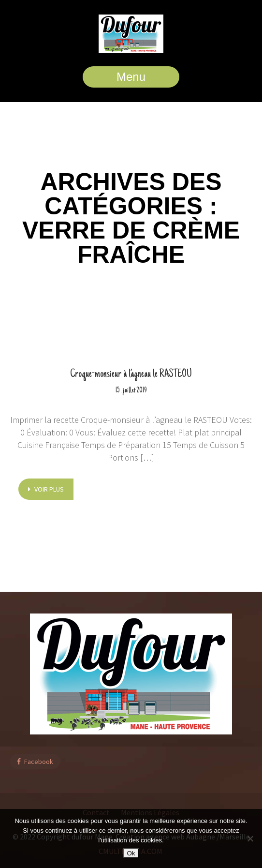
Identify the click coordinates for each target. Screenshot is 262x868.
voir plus (46, 489)
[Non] (250, 838)
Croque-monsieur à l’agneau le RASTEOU (131, 374)
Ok (131, 853)
